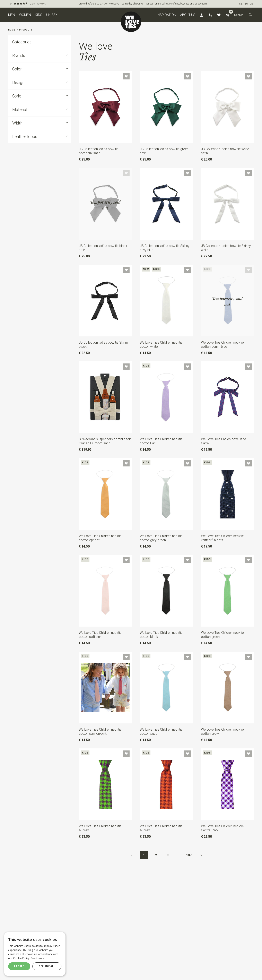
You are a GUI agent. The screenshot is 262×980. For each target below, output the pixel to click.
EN (246, 4)
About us (188, 15)
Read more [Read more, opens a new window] (38, 958)
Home (12, 30)
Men (12, 15)
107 (189, 855)
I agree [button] (19, 966)
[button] (250, 15)
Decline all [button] (47, 966)
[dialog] (35, 954)
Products (26, 30)
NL (241, 4)
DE (251, 4)
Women (25, 15)
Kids (39, 15)
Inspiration (166, 15)
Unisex (52, 15)
